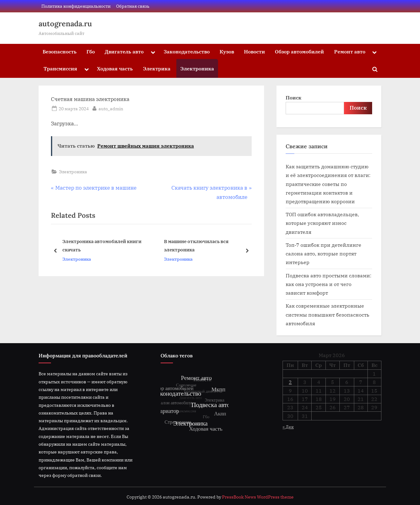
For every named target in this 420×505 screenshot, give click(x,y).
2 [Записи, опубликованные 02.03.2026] (290, 382)
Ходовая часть (115, 68)
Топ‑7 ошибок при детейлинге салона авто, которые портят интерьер (323, 254)
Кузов (227, 51)
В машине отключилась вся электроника (196, 245)
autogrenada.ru (65, 24)
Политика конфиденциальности (76, 6)
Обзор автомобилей (299, 51)
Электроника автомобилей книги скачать (102, 245)
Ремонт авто (350, 51)
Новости (254, 51)
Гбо (91, 51)
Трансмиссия (60, 68)
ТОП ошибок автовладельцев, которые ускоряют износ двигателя (322, 223)
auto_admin (111, 108)
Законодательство (187, 51)
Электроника (197, 68)
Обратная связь (133, 6)
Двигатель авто (124, 51)
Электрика (157, 68)
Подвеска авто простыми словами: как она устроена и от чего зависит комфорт (329, 284)
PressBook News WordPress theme (258, 497)
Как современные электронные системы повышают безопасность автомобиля (328, 314)
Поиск (294, 97)
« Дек (288, 427)
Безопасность (60, 51)
